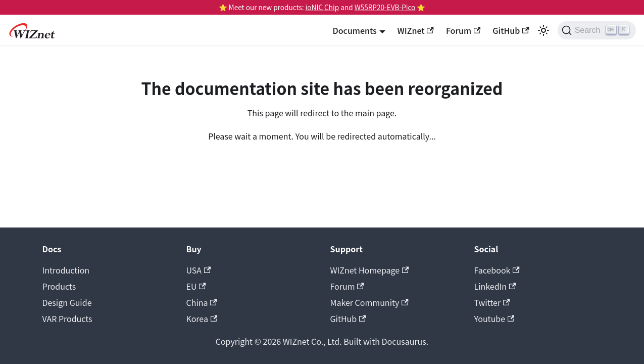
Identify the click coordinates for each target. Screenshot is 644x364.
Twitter (492, 302)
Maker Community (369, 302)
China (202, 302)
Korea (202, 318)
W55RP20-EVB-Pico (385, 7)
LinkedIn (495, 286)
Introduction (66, 270)
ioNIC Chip (323, 7)
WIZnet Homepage (370, 270)
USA (199, 270)
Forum (463, 30)
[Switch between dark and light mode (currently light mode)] (543, 30)
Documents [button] (355, 30)
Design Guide (67, 302)
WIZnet (416, 30)
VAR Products (67, 318)
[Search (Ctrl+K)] (597, 30)
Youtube (494, 318)
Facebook (497, 270)
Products (59, 286)
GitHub (511, 30)
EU (196, 286)
